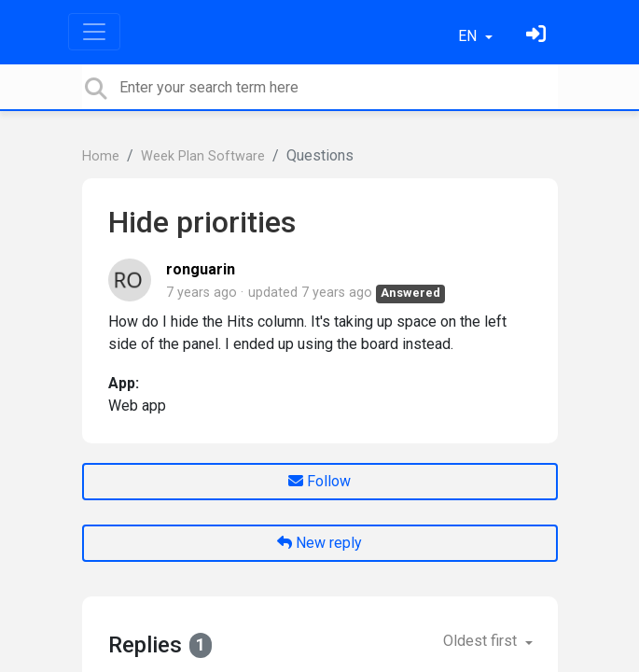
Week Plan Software (203, 156)
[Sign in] (538, 36)
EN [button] (469, 36)
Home (101, 156)
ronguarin (201, 269)
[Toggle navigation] (94, 32)
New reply (319, 543)
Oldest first (482, 641)
